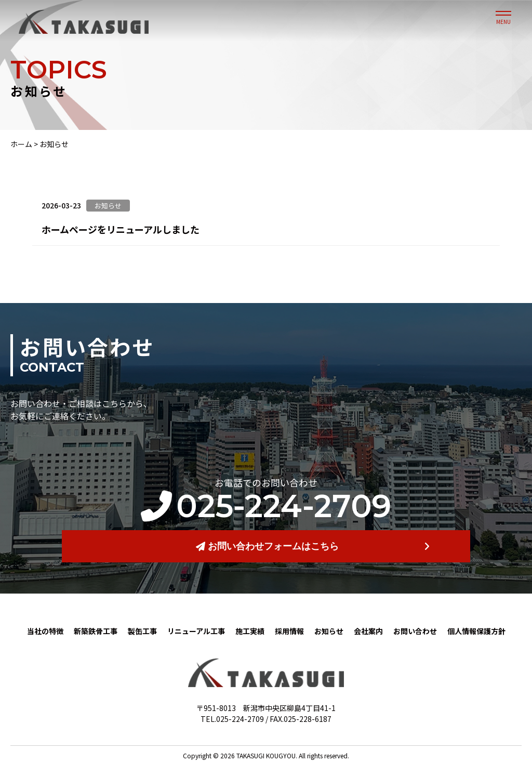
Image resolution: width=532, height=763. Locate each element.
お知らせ (329, 631)
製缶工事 (142, 631)
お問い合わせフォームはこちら (267, 546)
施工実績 (250, 631)
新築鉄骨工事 (96, 631)
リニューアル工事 (196, 631)
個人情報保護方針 (476, 631)
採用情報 (289, 631)
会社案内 (368, 631)
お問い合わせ (415, 631)
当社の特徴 (45, 631)
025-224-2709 (266, 506)
